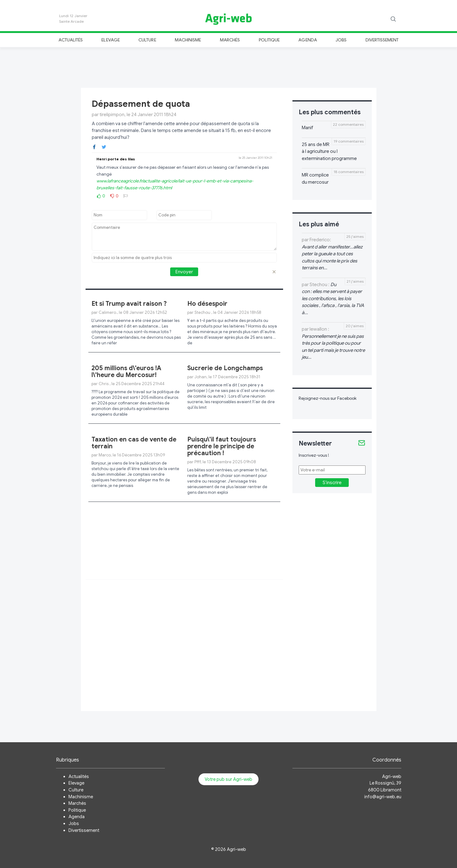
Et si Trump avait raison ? (129, 304)
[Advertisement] (229, 67)
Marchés (230, 40)
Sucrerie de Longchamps (225, 368)
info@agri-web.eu (383, 797)
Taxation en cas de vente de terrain (134, 443)
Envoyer (184, 272)
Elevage (110, 40)
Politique (269, 40)
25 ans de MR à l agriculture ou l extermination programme (329, 151)
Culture (147, 40)
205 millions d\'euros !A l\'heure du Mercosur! (126, 372)
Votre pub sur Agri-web (228, 779)
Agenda (308, 40)
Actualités (71, 40)
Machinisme (188, 40)
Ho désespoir (207, 304)
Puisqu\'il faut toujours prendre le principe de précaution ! (222, 446)
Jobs (341, 40)
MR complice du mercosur (315, 179)
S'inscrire (332, 483)
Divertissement (382, 40)
